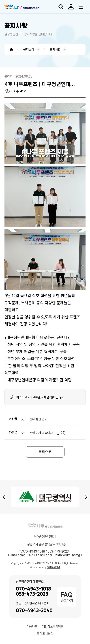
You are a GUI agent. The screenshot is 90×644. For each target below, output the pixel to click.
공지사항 (55, 49)
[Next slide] (86, 497)
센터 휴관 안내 (38, 419)
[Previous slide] (4, 497)
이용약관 (32, 626)
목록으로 (45, 452)
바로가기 (67, 597)
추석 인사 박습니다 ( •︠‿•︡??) (47, 433)
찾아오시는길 (45, 633)
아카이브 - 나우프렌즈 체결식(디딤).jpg (40, 397)
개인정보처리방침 (53, 626)
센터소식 (29, 49)
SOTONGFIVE (54, 567)
